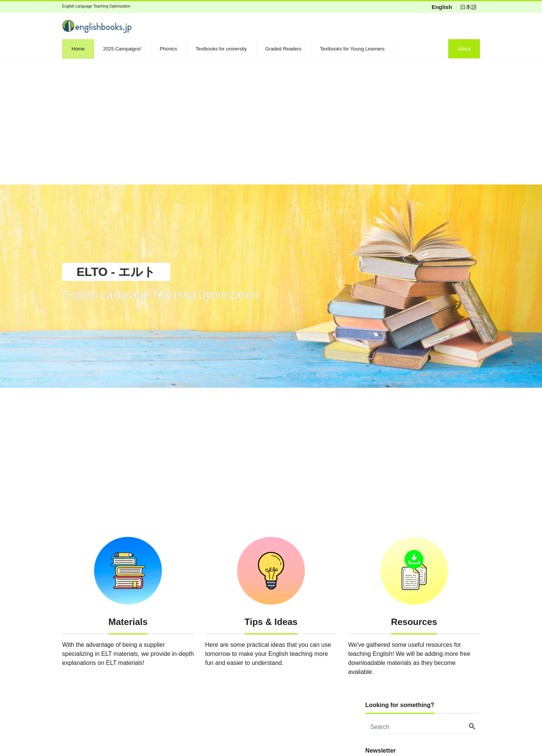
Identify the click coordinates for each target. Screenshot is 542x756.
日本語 (468, 7)
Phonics (169, 49)
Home (78, 49)
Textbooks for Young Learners (352, 49)
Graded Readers (283, 49)
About (464, 49)
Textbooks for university (221, 49)
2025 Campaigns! (122, 49)
